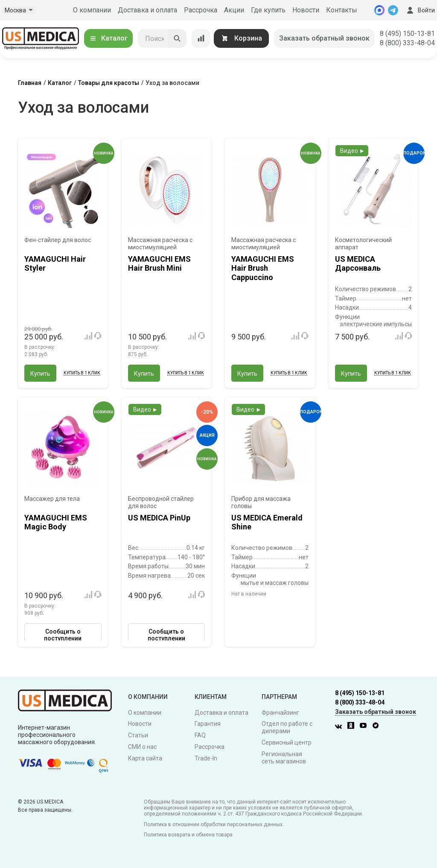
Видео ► (353, 151)
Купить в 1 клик (82, 373)
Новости (306, 10)
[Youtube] (365, 727)
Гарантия (208, 724)
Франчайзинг (280, 713)
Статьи (138, 735)
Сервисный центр (287, 742)
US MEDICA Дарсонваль (358, 264)
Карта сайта (145, 758)
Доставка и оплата (147, 10)
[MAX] (379, 10)
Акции (234, 10)
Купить (40, 374)
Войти (420, 10)
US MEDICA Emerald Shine (267, 522)
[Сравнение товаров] (201, 38)
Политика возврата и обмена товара (188, 835)
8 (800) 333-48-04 (407, 43)
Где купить (268, 10)
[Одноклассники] (353, 727)
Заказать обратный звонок (324, 38)
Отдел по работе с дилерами (287, 727)
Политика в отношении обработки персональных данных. (214, 824)
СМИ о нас (142, 747)
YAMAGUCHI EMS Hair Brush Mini (159, 264)
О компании (92, 10)
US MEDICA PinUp (159, 518)
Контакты (342, 10)
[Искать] (177, 38)
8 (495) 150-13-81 (407, 34)
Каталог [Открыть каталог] (108, 38)
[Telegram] (393, 10)
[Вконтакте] (341, 727)
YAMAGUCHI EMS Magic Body (56, 522)
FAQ (200, 735)
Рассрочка (201, 10)
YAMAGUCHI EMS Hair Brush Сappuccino (263, 268)
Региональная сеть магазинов (284, 758)
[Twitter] (378, 727)
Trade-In (206, 758)
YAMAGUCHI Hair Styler (55, 264)
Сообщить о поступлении (63, 635)
